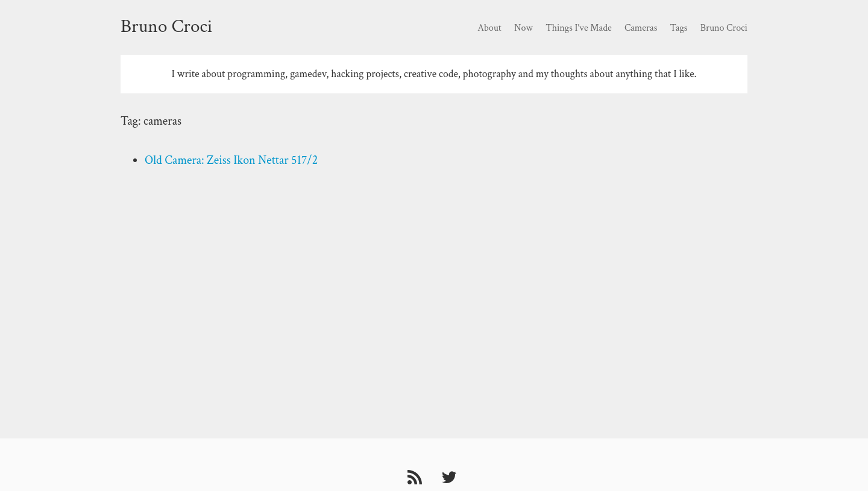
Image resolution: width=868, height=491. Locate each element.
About (489, 28)
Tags (679, 28)
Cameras (641, 28)
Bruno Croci (166, 27)
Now (524, 28)
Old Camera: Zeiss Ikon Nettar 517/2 (231, 160)
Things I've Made (578, 28)
